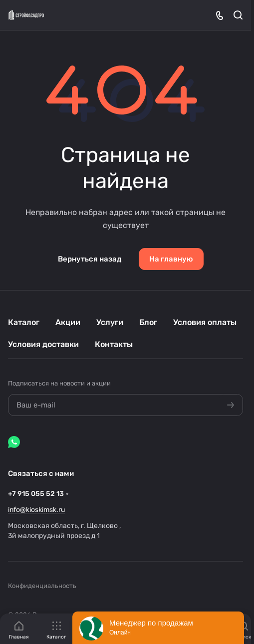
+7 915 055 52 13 (36, 494)
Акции (68, 322)
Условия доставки (43, 344)
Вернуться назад (90, 259)
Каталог (24, 322)
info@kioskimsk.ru (36, 510)
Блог (148, 322)
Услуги (110, 322)
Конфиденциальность (42, 586)
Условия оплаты (205, 322)
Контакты (114, 344)
